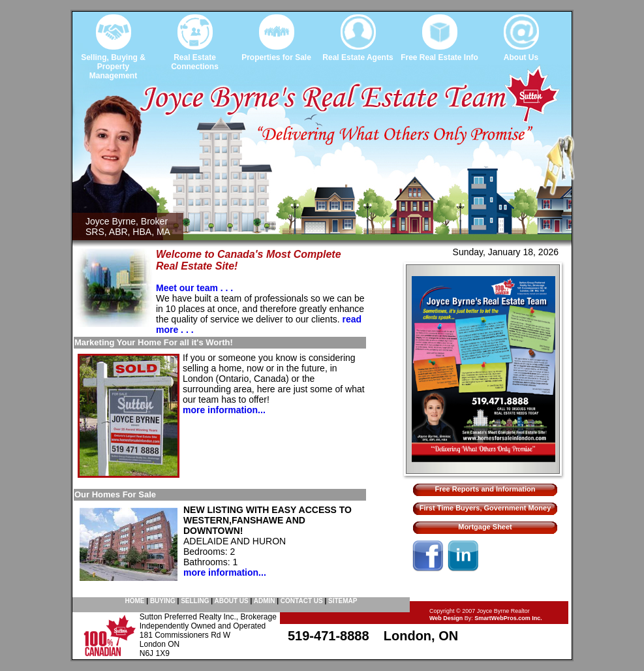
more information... (224, 410)
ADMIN (265, 601)
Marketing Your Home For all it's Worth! (154, 342)
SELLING (195, 601)
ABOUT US (231, 601)
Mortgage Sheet (485, 527)
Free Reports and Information (485, 489)
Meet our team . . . (194, 288)
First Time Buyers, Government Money (485, 508)
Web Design (446, 618)
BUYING (163, 601)
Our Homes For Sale (115, 494)
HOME (135, 601)
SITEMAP (343, 601)
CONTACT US (302, 601)
